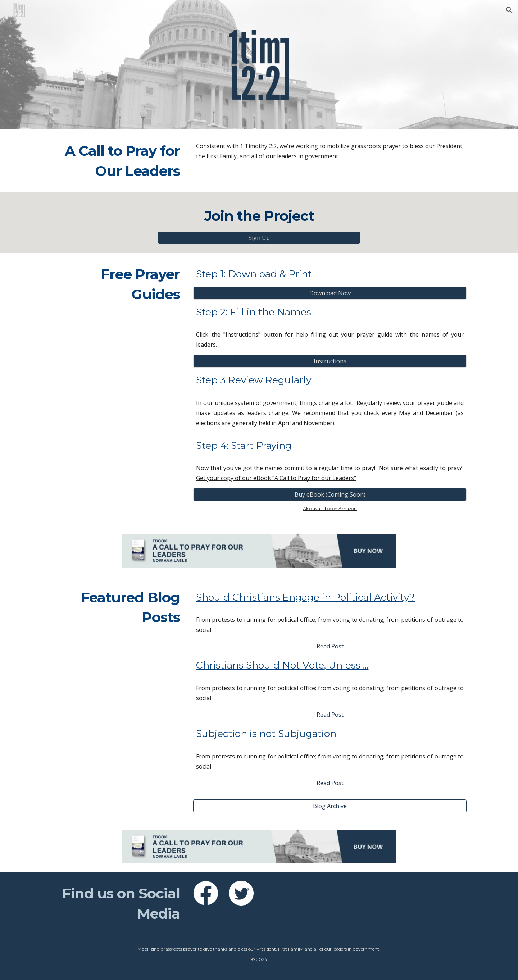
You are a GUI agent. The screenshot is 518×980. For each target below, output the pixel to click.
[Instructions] (330, 361)
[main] (117, 161)
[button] (509, 10)
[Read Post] (330, 646)
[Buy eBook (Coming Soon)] (330, 494)
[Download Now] (330, 293)
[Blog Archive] (330, 806)
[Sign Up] (259, 238)
